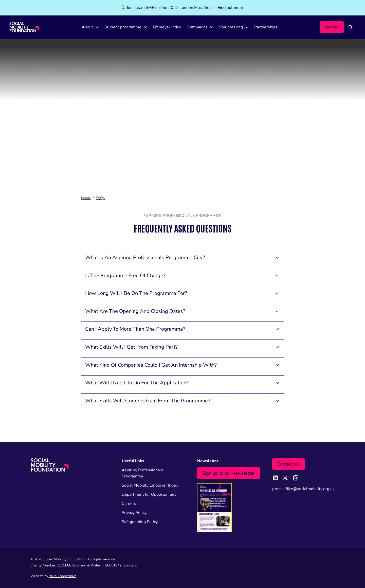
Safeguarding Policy (140, 522)
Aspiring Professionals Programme (142, 473)
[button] (90, 27)
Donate (332, 27)
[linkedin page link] (275, 478)
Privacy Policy (134, 513)
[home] (24, 27)
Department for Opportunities (149, 494)
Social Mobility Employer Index (150, 485)
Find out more (231, 8)
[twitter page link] (285, 478)
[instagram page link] (296, 478)
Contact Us (288, 464)
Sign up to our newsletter (229, 473)
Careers (129, 504)
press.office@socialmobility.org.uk (303, 489)
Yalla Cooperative (63, 576)
